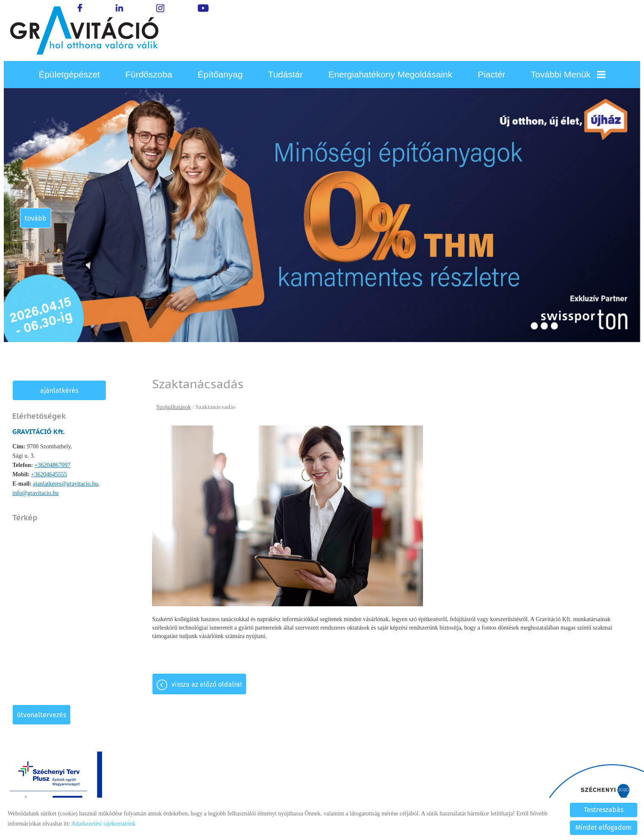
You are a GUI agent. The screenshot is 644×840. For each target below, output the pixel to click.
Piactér (491, 74)
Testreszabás (604, 810)
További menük (568, 74)
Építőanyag (220, 74)
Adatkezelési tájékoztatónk (103, 824)
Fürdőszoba (149, 74)
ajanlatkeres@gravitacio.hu (66, 484)
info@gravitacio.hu (36, 493)
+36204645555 (49, 474)
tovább (37, 218)
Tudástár (285, 74)
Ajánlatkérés (60, 391)
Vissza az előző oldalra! (207, 684)
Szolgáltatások (174, 407)
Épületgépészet (69, 74)
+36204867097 (53, 465)
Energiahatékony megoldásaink (390, 74)
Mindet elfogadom (604, 828)
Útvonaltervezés (42, 715)
